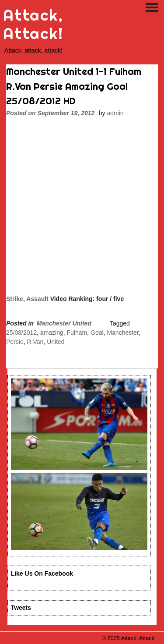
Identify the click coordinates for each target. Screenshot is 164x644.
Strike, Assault (27, 299)
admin (115, 113)
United (56, 342)
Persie (15, 342)
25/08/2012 (21, 333)
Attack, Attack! (33, 24)
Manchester (122, 333)
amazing (52, 333)
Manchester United (64, 323)
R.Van (35, 342)
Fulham (77, 333)
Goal (97, 333)
